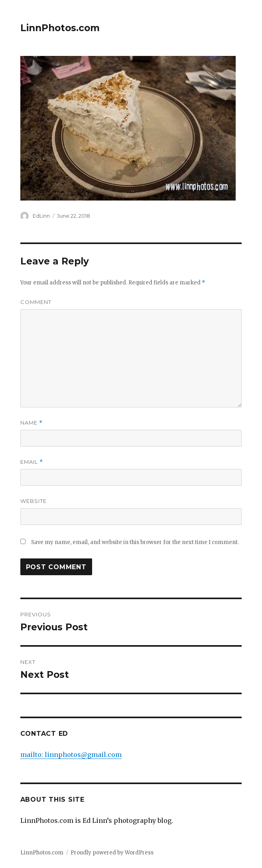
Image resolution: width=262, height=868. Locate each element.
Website (33, 501)
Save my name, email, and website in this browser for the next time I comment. (135, 542)
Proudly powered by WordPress (112, 853)
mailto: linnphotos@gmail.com (71, 755)
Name (32, 423)
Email (32, 462)
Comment (36, 302)
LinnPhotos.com (60, 28)
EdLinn (41, 216)
